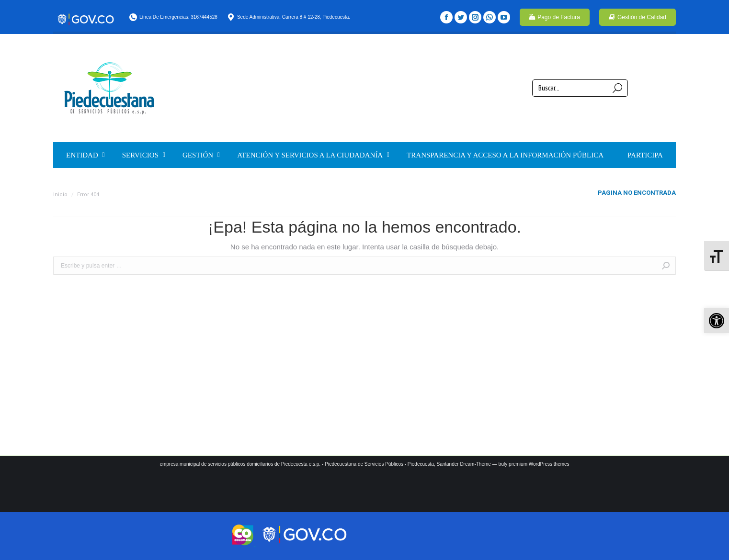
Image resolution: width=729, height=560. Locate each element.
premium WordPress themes (539, 464)
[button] (717, 321)
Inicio (60, 195)
